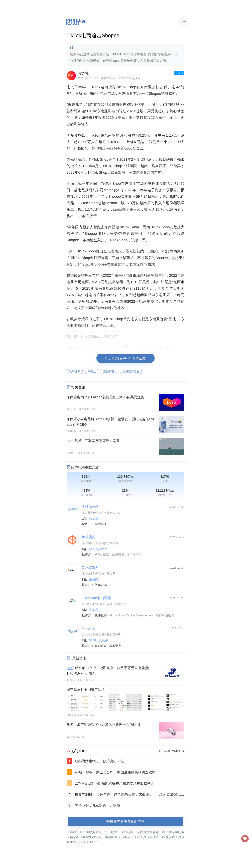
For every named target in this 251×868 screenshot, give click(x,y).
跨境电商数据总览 (85, 467)
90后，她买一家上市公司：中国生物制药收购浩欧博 (115, 772)
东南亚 (92, 371)
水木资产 (115, 646)
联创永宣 (101, 646)
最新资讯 (79, 658)
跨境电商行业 (131, 371)
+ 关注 (179, 73)
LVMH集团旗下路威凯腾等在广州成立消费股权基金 (114, 783)
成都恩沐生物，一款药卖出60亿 (99, 761)
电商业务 (75, 371)
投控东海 (101, 524)
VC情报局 (178, 751)
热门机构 (164, 751)
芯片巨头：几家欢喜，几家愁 (97, 805)
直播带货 (109, 371)
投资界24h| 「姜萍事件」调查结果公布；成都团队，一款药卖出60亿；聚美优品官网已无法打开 (129, 795)
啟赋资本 (101, 585)
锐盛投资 (101, 615)
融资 (70, 668)
